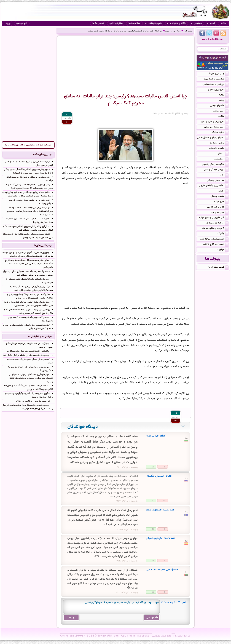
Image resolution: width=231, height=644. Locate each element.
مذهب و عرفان (220, 197)
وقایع (224, 95)
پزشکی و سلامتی (219, 143)
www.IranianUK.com (213, 40)
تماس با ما (98, 23)
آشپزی (224, 191)
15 (153, 592)
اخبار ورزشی (221, 111)
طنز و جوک (221, 202)
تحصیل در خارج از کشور (216, 245)
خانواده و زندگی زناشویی (215, 165)
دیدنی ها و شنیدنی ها (216, 79)
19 (153, 560)
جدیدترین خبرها (219, 74)
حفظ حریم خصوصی (162, 636)
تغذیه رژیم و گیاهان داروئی (214, 186)
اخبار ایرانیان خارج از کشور (215, 122)
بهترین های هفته (42, 155)
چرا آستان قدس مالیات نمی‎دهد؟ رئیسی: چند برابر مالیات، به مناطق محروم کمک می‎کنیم (125, 31)
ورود (8, 23)
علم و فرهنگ (154, 23)
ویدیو (224, 101)
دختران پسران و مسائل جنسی (213, 138)
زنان (225, 175)
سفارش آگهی (116, 23)
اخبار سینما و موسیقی (216, 127)
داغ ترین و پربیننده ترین (216, 85)
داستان (223, 154)
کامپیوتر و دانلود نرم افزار (215, 229)
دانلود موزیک (220, 133)
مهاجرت (223, 250)
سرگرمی (196, 23)
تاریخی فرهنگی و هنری (216, 170)
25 (153, 529)
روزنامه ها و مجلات (217, 223)
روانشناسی (221, 159)
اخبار (211, 23)
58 (153, 467)
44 (164, 500)
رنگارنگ (223, 234)
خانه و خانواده (176, 23)
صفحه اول (188, 31)
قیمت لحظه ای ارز (218, 267)
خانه (223, 23)
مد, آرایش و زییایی (218, 181)
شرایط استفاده (183, 636)
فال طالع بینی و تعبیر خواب (214, 218)
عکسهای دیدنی (219, 106)
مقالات (223, 117)
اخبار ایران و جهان (173, 31)
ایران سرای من (220, 213)
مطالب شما (134, 23)
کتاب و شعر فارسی (218, 207)
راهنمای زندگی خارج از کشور (214, 239)
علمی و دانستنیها (219, 149)
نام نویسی (22, 23)
